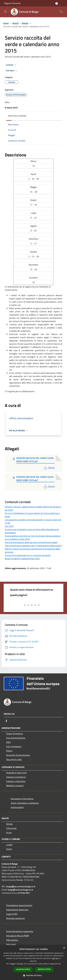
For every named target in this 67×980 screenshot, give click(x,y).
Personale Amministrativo (18, 755)
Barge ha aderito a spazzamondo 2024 (22, 558)
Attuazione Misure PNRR (18, 936)
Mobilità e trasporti (15, 786)
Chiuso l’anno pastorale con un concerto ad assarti (28, 555)
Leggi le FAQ (12, 914)
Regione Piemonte (12, 3)
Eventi (9, 849)
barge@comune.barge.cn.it (20, 890)
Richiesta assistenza (15, 918)
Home (6, 23)
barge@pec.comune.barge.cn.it (21, 886)
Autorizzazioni (17, 807)
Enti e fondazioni (14, 746)
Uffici (9, 742)
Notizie (25, 23)
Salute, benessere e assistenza (25, 803)
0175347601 (24, 893)
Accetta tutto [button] (23, 969)
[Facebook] (6, 721)
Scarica (49, 467)
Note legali (11, 944)
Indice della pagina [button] (17, 116)
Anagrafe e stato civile (16, 773)
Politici (9, 751)
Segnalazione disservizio (17, 910)
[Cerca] (61, 12)
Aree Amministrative (16, 738)
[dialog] (33, 963)
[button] (34, 975)
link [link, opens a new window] (59, 964)
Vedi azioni (12, 71)
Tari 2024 (9, 526)
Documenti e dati (14, 759)
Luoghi (9, 845)
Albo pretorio (12, 940)
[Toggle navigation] (5, 12)
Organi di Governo (14, 734)
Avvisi (9, 832)
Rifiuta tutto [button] (44, 969)
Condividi (11, 65)
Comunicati (11, 828)
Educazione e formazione (22, 799)
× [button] (64, 948)
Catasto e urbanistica (16, 781)
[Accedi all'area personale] (57, 3)
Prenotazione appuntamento (19, 905)
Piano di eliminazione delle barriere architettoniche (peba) (31, 542)
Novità (16, 23)
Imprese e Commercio (16, 777)
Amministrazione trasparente (20, 931)
